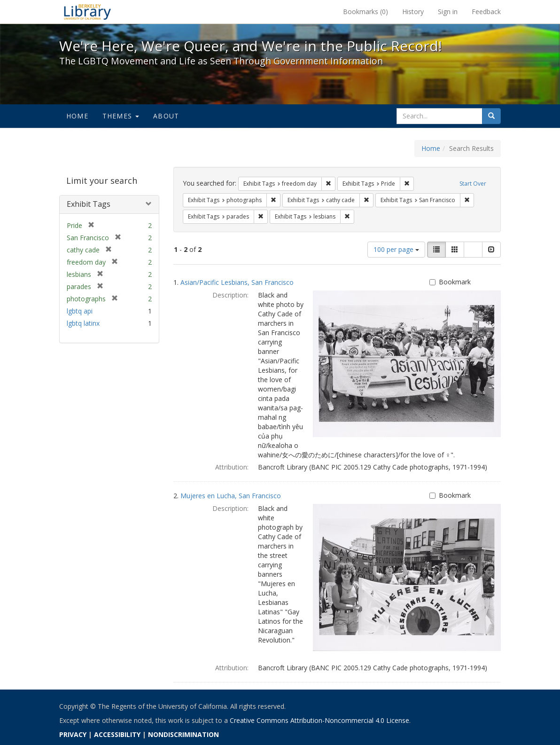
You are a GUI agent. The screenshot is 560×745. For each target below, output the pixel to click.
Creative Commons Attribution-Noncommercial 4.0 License (319, 720)
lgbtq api (80, 311)
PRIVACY (73, 734)
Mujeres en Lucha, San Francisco (231, 496)
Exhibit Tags (89, 204)
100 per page (396, 249)
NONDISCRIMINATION (183, 734)
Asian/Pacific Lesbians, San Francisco (237, 282)
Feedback (486, 12)
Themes (121, 116)
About (166, 116)
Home (77, 116)
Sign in (448, 12)
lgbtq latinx (83, 323)
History (413, 12)
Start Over (473, 184)
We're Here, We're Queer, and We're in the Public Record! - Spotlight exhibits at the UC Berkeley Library (87, 12)
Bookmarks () (366, 12)
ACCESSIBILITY (117, 734)
